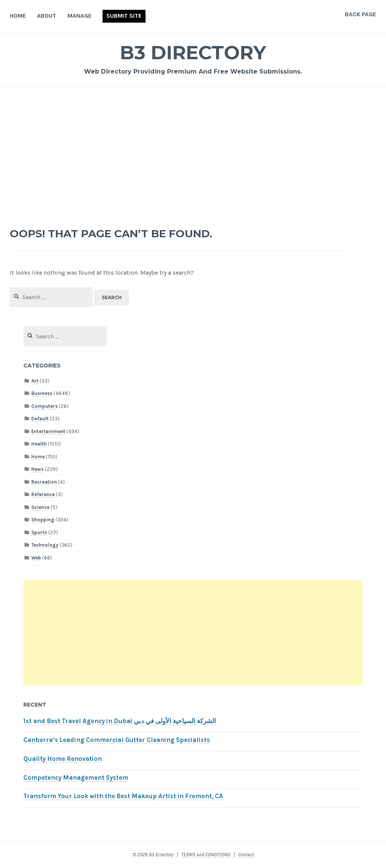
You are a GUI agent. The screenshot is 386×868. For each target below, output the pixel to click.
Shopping (43, 520)
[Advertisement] (193, 153)
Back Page (361, 14)
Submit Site (124, 16)
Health (39, 444)
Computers (44, 406)
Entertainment (48, 431)
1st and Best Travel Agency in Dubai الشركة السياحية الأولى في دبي (120, 721)
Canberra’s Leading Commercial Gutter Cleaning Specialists (117, 740)
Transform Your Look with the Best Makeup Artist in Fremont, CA (123, 796)
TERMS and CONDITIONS (206, 855)
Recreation (44, 482)
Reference (43, 494)
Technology (45, 545)
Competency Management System (76, 778)
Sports (39, 532)
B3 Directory (193, 53)
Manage (80, 16)
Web (36, 558)
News (38, 469)
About (47, 16)
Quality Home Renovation (63, 759)
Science (40, 507)
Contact (246, 855)
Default (40, 419)
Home (18, 16)
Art (35, 381)
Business (42, 393)
